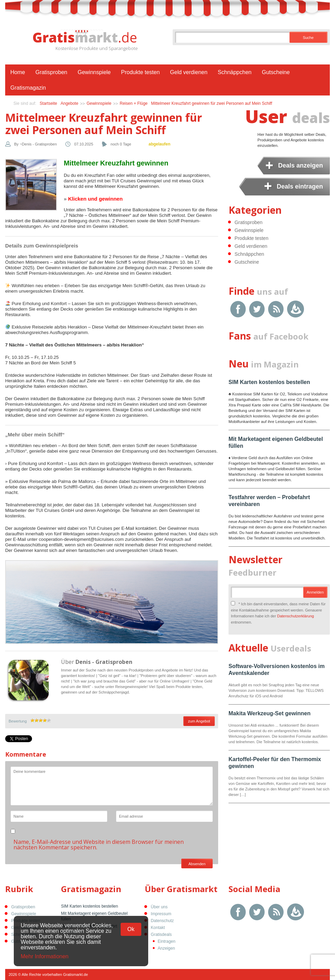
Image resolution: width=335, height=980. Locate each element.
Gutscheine (276, 72)
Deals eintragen (300, 186)
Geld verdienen (189, 72)
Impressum (161, 914)
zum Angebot (199, 721)
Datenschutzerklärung (296, 616)
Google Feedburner (296, 309)
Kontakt (158, 928)
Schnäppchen (235, 72)
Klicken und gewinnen (95, 199)
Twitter (257, 309)
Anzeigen (166, 948)
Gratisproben (52, 72)
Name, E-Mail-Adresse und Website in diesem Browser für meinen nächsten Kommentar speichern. (99, 845)
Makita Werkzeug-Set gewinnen (270, 713)
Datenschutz (163, 921)
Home (18, 72)
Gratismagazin (28, 88)
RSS (276, 309)
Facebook (238, 309)
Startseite (48, 103)
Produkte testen (140, 72)
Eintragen (167, 941)
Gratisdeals (161, 934)
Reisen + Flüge (134, 103)
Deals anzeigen (301, 165)
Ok (131, 929)
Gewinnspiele (94, 72)
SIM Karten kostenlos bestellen (269, 382)
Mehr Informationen (45, 957)
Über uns (159, 907)
